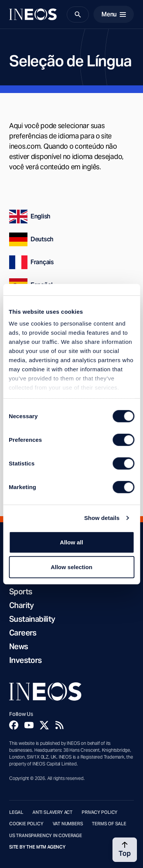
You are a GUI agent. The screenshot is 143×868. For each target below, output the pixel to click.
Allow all (71, 542)
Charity (22, 605)
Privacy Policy (100, 812)
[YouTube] (29, 725)
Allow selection (71, 567)
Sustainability (32, 619)
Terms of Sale (109, 824)
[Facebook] (14, 725)
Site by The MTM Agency (37, 847)
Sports (21, 592)
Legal (16, 812)
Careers (23, 633)
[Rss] (59, 725)
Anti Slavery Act (52, 812)
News (19, 647)
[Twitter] (44, 725)
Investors (26, 660)
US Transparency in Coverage (46, 836)
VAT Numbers (68, 824)
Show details (102, 518)
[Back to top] (125, 850)
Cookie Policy (26, 824)
